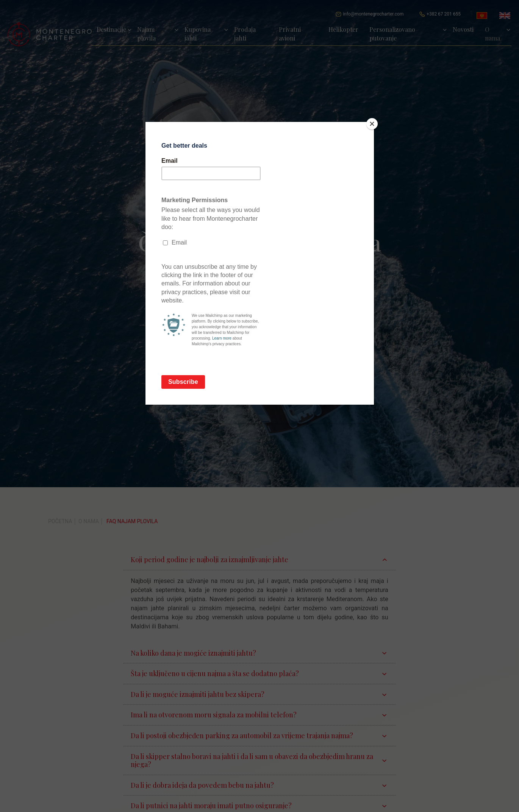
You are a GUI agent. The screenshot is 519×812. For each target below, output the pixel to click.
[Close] (372, 124)
